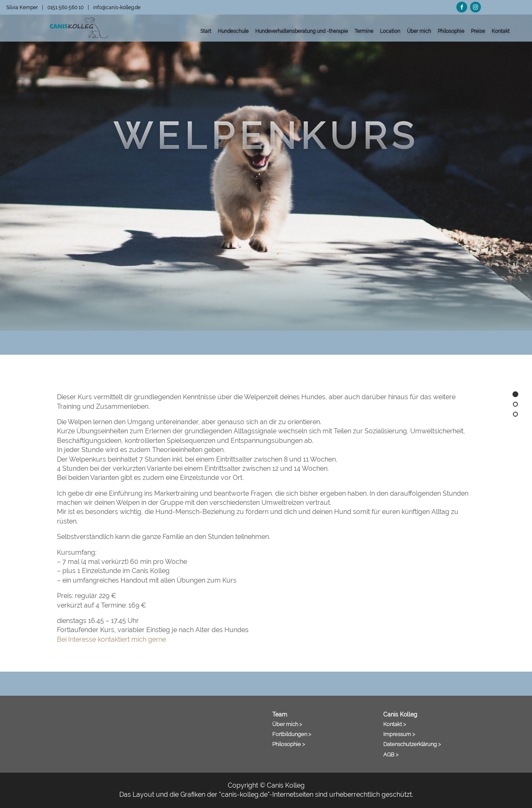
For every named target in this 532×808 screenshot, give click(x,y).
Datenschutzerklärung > (412, 744)
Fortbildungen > (292, 734)
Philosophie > (289, 744)
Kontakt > (395, 724)
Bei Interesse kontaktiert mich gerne (111, 639)
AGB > (391, 754)
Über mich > (287, 724)
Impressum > (399, 734)
